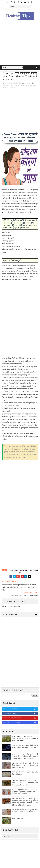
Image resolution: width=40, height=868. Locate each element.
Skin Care (29, 86)
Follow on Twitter (21, 709)
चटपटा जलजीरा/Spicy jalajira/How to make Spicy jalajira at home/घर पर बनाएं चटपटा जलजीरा (25, 739)
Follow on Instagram (21, 723)
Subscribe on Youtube (21, 718)
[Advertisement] (20, 44)
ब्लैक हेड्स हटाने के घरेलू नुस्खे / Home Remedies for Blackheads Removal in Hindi (25, 766)
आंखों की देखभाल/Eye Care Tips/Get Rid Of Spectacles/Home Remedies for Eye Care (25, 783)
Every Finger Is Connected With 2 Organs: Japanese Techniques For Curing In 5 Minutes (25, 792)
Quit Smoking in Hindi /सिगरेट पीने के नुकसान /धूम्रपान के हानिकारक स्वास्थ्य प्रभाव (25, 747)
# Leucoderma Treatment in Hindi (20, 571)
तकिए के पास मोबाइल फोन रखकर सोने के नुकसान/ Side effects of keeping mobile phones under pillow (25, 757)
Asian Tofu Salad (18, 819)
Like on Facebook (21, 714)
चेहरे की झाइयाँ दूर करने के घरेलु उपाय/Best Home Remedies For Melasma (25, 811)
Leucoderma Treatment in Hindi (14, 86)
